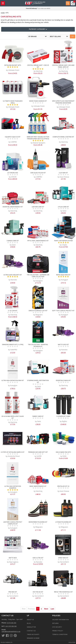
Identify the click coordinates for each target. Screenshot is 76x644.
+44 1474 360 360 (11, 626)
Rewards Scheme (33, 638)
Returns (55, 623)
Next (46, 609)
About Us (30, 620)
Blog (29, 623)
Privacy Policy (58, 631)
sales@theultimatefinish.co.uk (11, 631)
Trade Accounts (33, 634)
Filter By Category (38, 29)
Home (3, 13)
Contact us (31, 631)
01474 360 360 (11, 623)
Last (52, 609)
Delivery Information (61, 620)
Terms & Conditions (60, 634)
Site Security (57, 627)
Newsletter (31, 627)
